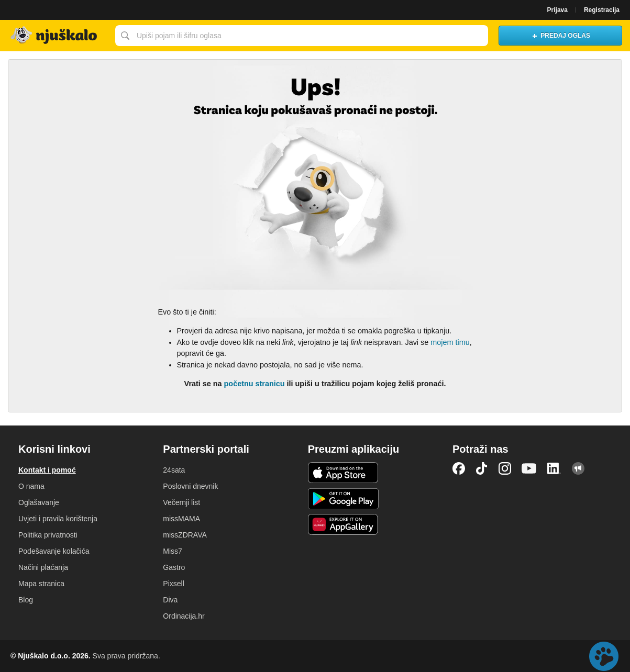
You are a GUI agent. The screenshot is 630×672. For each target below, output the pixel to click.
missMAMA (181, 519)
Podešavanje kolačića (54, 551)
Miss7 (173, 551)
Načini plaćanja (43, 567)
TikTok (482, 468)
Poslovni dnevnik (190, 486)
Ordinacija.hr (184, 616)
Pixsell (173, 584)
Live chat (604, 656)
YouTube (529, 468)
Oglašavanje (39, 502)
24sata (174, 470)
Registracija (602, 10)
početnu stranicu (255, 384)
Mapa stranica (41, 584)
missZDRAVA (185, 535)
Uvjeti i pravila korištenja (58, 519)
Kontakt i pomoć (47, 470)
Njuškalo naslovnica (55, 36)
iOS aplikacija (343, 473)
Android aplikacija (343, 499)
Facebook (459, 468)
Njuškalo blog (578, 468)
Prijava (557, 10)
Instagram (505, 468)
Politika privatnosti (48, 535)
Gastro (174, 567)
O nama (31, 486)
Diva (170, 600)
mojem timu (450, 342)
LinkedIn (554, 468)
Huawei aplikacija (343, 524)
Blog (26, 600)
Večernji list (181, 502)
